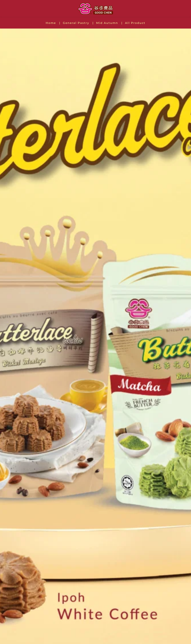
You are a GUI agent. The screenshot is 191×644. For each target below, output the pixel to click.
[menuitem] (53, 23)
